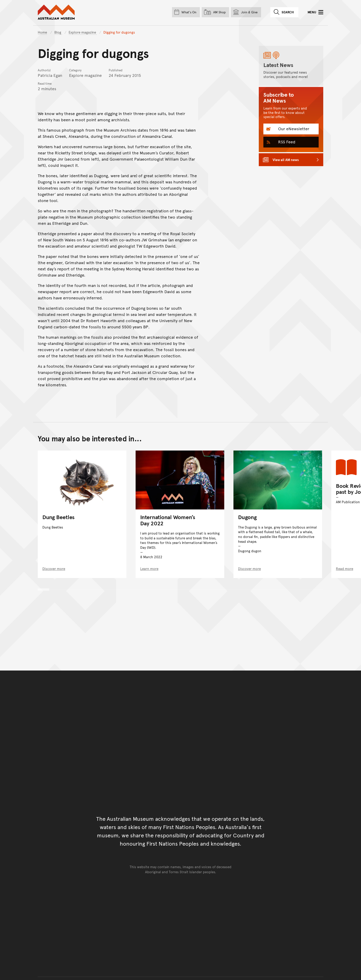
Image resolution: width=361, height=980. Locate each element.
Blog (58, 32)
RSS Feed (286, 142)
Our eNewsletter (293, 129)
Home (42, 32)
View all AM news (286, 160)
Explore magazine (83, 32)
